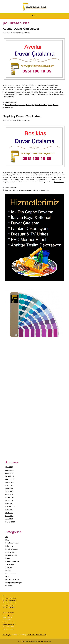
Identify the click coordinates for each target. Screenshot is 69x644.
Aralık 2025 (9, 473)
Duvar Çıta (30, 105)
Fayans (8, 558)
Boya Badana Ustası (12, 543)
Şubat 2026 (9, 470)
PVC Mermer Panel (12, 580)
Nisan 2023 (9, 485)
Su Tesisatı (9, 586)
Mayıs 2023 (9, 482)
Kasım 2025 (10, 476)
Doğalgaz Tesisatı (12, 549)
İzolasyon (9, 567)
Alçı (7, 537)
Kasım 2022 (10, 497)
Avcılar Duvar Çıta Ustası (21, 29)
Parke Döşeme (11, 573)
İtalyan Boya (10, 564)
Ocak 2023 (9, 494)
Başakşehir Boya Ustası (9, 622)
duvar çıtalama (53, 105)
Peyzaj (8, 576)
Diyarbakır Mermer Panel (10, 600)
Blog (7, 540)
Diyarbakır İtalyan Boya (9, 603)
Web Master (31, 635)
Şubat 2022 (9, 504)
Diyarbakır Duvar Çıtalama (10, 598)
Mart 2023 (9, 488)
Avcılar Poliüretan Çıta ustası (15, 105)
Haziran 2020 (10, 522)
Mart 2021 (9, 513)
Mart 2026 (9, 467)
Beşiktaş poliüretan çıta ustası (16, 190)
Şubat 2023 (9, 491)
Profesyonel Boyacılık (8, 613)
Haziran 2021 (10, 507)
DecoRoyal (7, 635)
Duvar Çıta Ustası (41, 105)
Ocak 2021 (9, 519)
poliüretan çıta (8, 108)
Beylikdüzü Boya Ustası (9, 624)
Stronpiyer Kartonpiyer (14, 583)
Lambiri (8, 570)
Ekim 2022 (9, 501)
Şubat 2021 (9, 516)
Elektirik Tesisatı (11, 555)
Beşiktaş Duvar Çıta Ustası (22, 116)
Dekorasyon (10, 546)
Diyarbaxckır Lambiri (8, 605)
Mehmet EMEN (41, 635)
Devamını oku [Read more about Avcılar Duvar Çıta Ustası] (9, 97)
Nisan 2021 (9, 510)
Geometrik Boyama (12, 561)
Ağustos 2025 (10, 479)
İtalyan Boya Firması (8, 615)
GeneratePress (46, 641)
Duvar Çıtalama (11, 102)
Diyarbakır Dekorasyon (9, 607)
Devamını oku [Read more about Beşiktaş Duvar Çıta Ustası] (59, 182)
